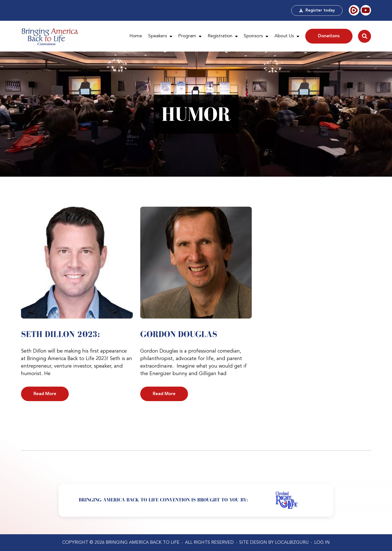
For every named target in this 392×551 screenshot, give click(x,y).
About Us (287, 36)
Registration (223, 36)
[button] (364, 36)
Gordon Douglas (179, 334)
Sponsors (256, 36)
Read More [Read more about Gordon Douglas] (164, 394)
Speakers (160, 36)
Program (190, 36)
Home (136, 36)
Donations (329, 36)
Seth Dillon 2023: (60, 334)
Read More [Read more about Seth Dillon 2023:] (45, 394)
